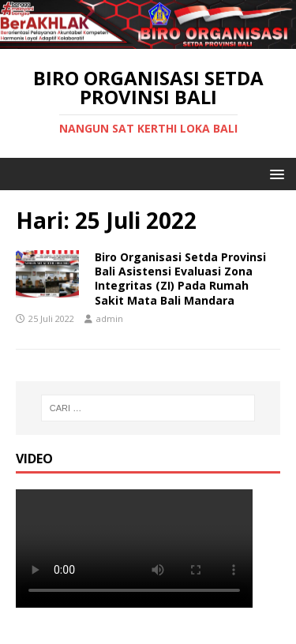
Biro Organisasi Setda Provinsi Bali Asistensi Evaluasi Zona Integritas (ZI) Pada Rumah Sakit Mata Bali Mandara (180, 279)
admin (110, 318)
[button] (274, 173)
